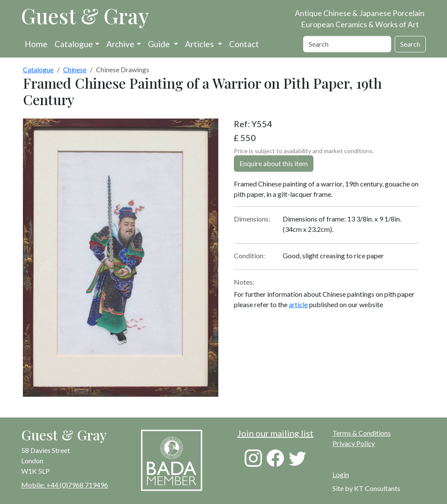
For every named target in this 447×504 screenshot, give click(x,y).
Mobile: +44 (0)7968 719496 (65, 485)
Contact (244, 44)
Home (36, 44)
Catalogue (74, 44)
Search (410, 44)
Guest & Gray (85, 16)
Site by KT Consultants (366, 488)
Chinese (75, 69)
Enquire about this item (274, 163)
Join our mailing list (275, 433)
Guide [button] (160, 44)
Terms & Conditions (362, 433)
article (298, 304)
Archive (120, 44)
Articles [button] (200, 44)
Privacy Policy (354, 443)
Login (341, 474)
